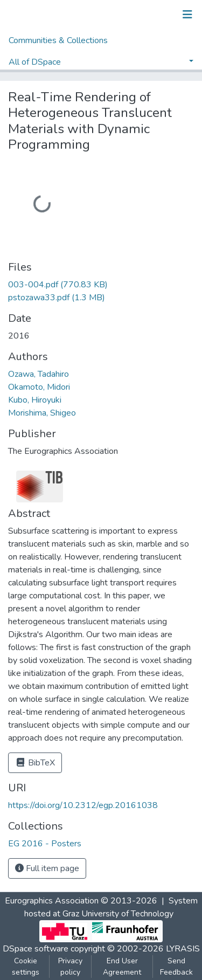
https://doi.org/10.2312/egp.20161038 (83, 805)
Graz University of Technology (118, 914)
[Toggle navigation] (187, 15)
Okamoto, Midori (39, 387)
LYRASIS (183, 949)
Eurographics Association (52, 901)
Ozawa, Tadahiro (39, 374)
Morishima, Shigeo (42, 413)
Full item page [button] (47, 868)
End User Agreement (122, 967)
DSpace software (36, 949)
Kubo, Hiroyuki (35, 400)
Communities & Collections (58, 40)
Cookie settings (26, 967)
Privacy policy (70, 967)
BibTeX (35, 763)
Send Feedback (176, 967)
